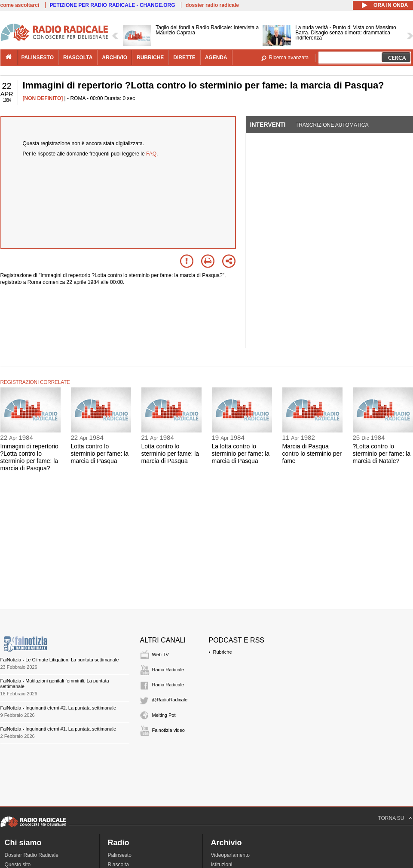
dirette (184, 58)
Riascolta (118, 865)
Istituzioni (222, 865)
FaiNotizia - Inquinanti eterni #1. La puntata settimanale (58, 729)
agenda (216, 58)
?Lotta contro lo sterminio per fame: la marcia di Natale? (382, 454)
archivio (115, 58)
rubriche (150, 58)
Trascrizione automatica (332, 125)
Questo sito (18, 865)
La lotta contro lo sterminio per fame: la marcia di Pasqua (241, 454)
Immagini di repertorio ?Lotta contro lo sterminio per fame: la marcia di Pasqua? (29, 457)
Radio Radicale (168, 670)
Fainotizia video (168, 730)
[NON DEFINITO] (43, 98)
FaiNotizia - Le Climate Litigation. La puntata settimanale (60, 660)
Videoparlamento (231, 855)
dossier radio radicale (212, 5)
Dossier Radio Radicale (32, 855)
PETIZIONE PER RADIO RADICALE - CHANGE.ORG (113, 5)
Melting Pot (164, 715)
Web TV (161, 655)
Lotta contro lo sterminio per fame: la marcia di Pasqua (100, 454)
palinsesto (38, 58)
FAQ (151, 154)
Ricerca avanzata (289, 58)
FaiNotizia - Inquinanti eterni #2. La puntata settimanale (58, 708)
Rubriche (223, 652)
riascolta (78, 58)
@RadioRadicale (170, 700)
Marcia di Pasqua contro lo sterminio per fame (312, 454)
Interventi (268, 125)
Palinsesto (120, 855)
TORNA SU (391, 818)
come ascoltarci (20, 5)
